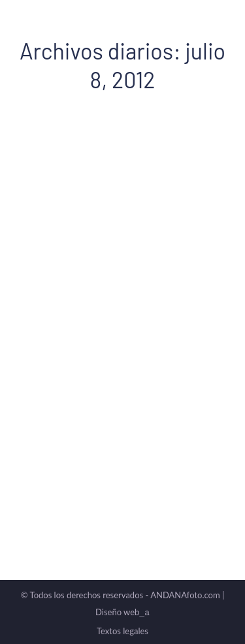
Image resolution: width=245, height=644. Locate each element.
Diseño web (122, 612)
